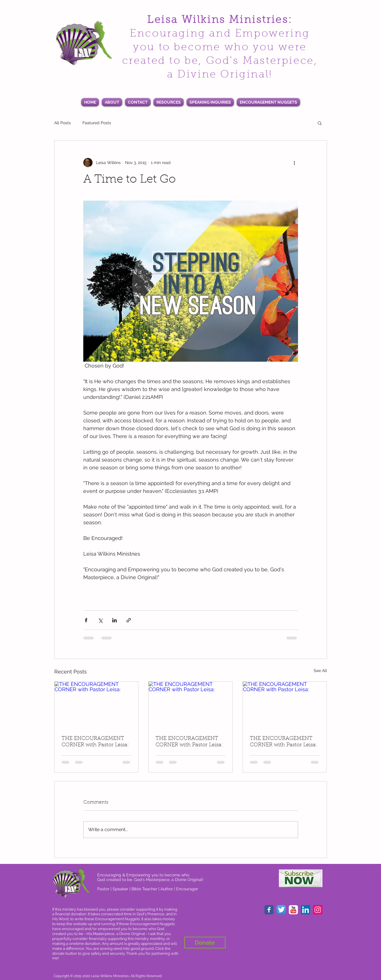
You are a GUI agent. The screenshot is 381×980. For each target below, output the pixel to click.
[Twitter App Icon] (281, 910)
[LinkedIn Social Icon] (306, 910)
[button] (320, 123)
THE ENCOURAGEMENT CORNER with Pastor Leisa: (95, 742)
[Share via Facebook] (86, 620)
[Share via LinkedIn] (114, 620)
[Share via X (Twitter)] (100, 620)
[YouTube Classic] (293, 910)
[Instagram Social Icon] (318, 910)
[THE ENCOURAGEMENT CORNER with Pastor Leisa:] (96, 705)
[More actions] (295, 163)
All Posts (63, 123)
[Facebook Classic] (269, 910)
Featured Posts (97, 123)
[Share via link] (129, 620)
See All (320, 671)
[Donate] (205, 943)
